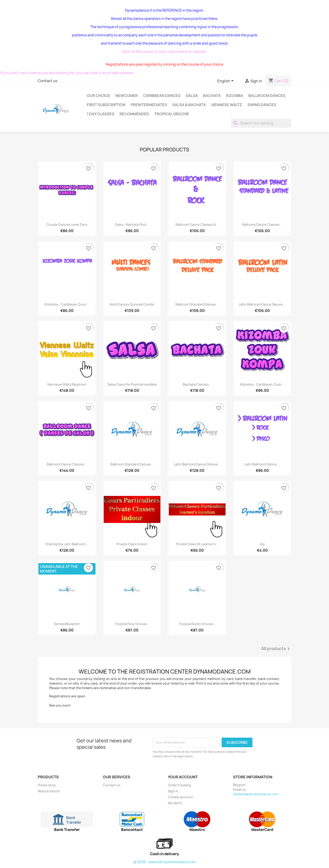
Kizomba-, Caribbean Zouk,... (67, 304)
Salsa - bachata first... (132, 224)
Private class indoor (132, 544)
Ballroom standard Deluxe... (197, 304)
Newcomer (127, 96)
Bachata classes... (197, 384)
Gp (262, 544)
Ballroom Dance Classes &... (197, 224)
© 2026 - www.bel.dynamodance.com (164, 862)
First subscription (106, 105)
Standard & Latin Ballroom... (67, 544)
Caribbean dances (162, 96)
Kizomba (235, 96)
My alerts (175, 803)
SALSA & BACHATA (189, 105)
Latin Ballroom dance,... (262, 464)
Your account (183, 777)
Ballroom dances (267, 96)
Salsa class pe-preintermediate (132, 384)
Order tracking (179, 785)
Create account (180, 797)
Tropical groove (172, 114)
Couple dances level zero (67, 224)
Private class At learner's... (197, 544)
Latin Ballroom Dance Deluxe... (262, 304)
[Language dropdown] (226, 81)
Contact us (48, 81)
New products (49, 791)
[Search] (261, 123)
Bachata (212, 96)
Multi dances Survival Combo (132, 304)
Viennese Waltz (227, 105)
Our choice (98, 96)
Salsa (192, 96)
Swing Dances (262, 105)
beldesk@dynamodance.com (256, 794)
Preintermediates (149, 105)
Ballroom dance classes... (67, 464)
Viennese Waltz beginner (67, 384)
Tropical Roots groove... (197, 624)
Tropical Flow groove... (132, 624)
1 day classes (101, 114)
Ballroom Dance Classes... (262, 224)
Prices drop (47, 785)
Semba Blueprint (67, 624)
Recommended (134, 114)
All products (276, 649)
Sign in (173, 791)
